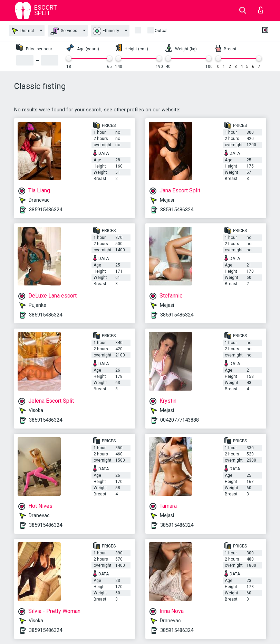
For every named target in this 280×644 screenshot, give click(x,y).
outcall (162, 31)
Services (64, 31)
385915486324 (46, 210)
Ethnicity (106, 31)
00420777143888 (180, 420)
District (23, 31)
